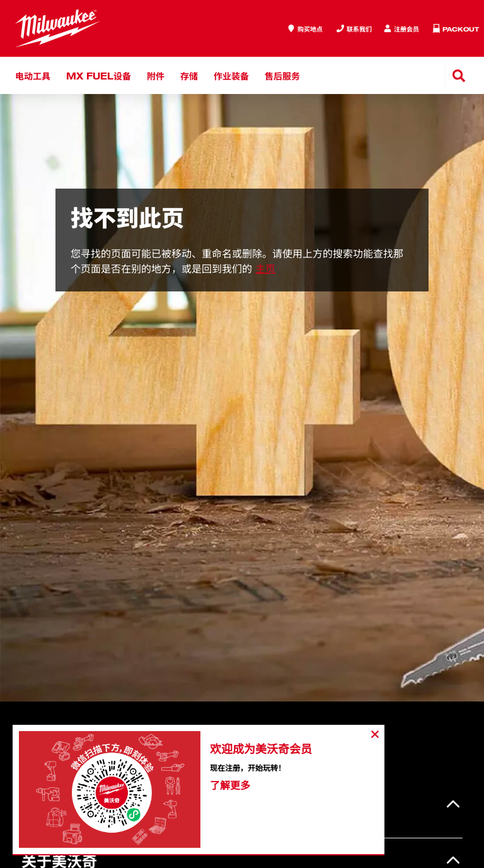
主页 (265, 269)
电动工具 (33, 75)
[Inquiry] (401, 29)
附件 (156, 75)
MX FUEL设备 (99, 75)
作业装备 (231, 75)
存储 (189, 75)
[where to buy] (305, 29)
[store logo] (57, 28)
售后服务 (282, 75)
